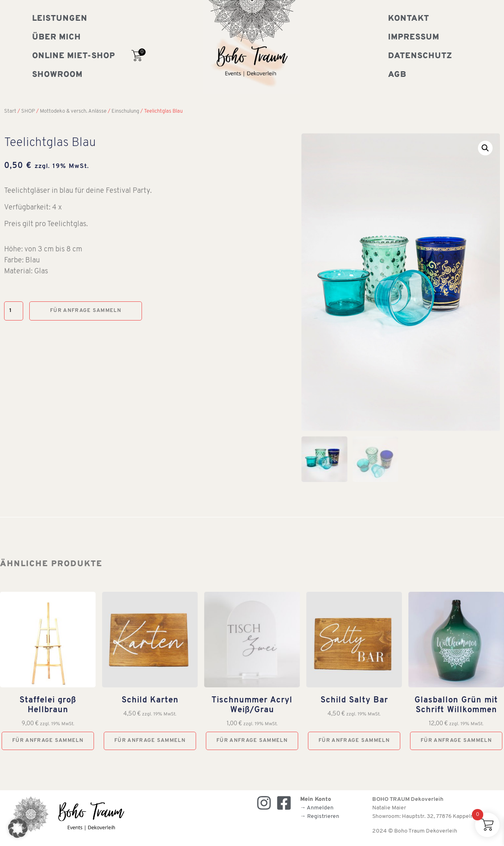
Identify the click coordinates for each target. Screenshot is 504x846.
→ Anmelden (317, 808)
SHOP (28, 111)
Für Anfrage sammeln (86, 311)
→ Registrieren (320, 817)
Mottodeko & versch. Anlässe (73, 111)
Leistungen (60, 19)
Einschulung (125, 111)
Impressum (414, 37)
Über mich (57, 37)
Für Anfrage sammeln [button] (48, 740)
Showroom (57, 75)
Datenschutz (420, 56)
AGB (397, 75)
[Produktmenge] (14, 311)
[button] (485, 148)
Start (10, 111)
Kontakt (409, 19)
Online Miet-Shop (74, 56)
